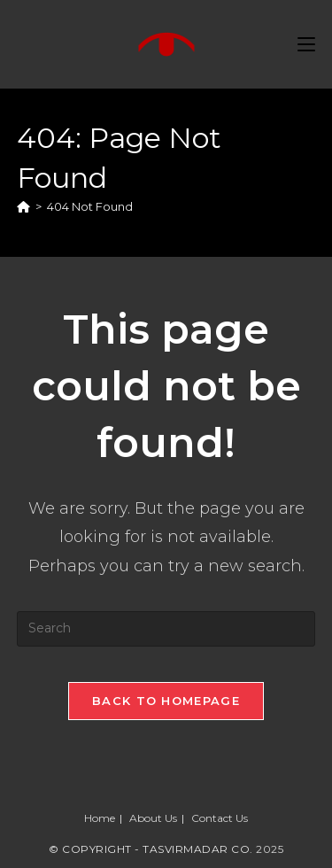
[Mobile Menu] (306, 44)
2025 (270, 849)
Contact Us (220, 818)
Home (100, 818)
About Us (153, 818)
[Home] (23, 206)
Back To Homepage (166, 701)
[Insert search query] (166, 629)
